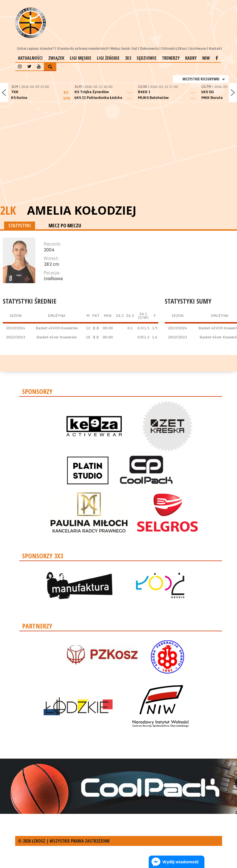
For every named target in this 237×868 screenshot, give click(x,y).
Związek (56, 58)
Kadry (191, 58)
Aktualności (30, 58)
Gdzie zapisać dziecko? (35, 48)
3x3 (128, 58)
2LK (8, 210)
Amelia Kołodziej (82, 210)
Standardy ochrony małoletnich (82, 48)
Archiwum (198, 48)
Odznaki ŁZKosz (174, 48)
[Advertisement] (118, 160)
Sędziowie (147, 58)
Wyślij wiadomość (181, 862)
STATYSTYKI (20, 225)
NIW (206, 58)
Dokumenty (149, 48)
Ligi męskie (81, 58)
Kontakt (215, 48)
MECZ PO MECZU (65, 225)
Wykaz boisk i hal (124, 48)
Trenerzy (171, 58)
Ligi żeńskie (108, 58)
